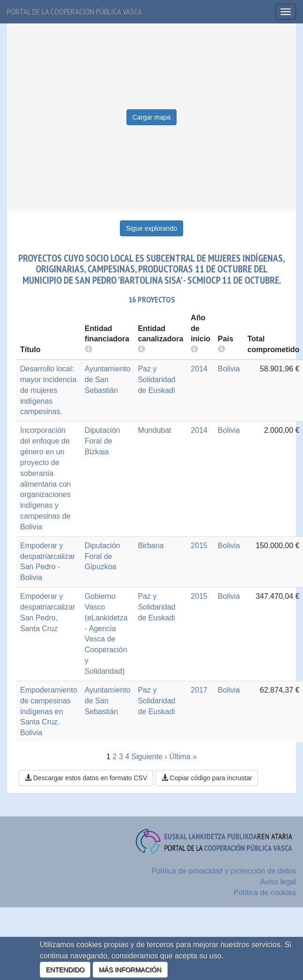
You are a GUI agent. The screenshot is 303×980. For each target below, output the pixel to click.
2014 (199, 369)
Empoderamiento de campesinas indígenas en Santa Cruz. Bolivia (49, 711)
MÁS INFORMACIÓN (130, 970)
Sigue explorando (151, 228)
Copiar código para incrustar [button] (207, 778)
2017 (199, 690)
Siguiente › (149, 757)
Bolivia (229, 369)
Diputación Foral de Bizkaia (103, 441)
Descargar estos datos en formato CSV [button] (86, 778)
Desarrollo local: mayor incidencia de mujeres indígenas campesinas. (48, 390)
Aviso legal (278, 882)
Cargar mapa (152, 117)
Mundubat (154, 430)
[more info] (194, 350)
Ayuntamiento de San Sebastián (108, 380)
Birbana (151, 546)
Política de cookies (265, 893)
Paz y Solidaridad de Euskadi (156, 380)
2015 (199, 546)
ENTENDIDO (65, 970)
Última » (183, 757)
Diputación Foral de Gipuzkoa (103, 556)
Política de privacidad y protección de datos (224, 871)
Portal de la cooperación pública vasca (74, 11)
